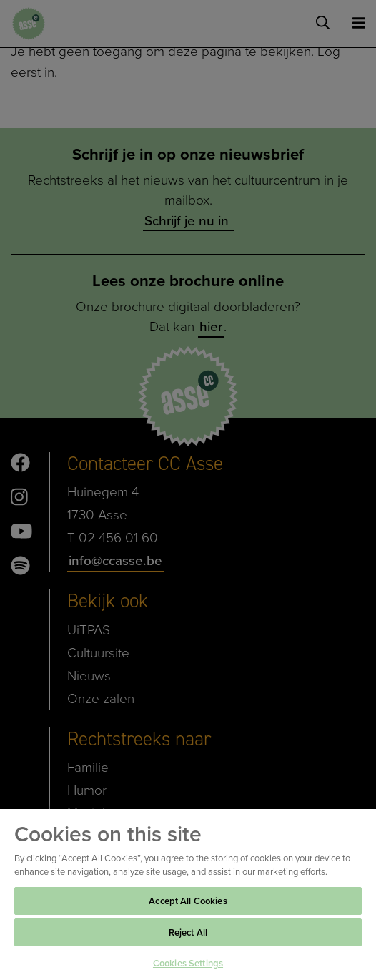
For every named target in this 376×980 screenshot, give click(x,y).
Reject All (188, 932)
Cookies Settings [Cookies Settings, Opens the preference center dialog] (188, 963)
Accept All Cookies (188, 901)
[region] (188, 894)
